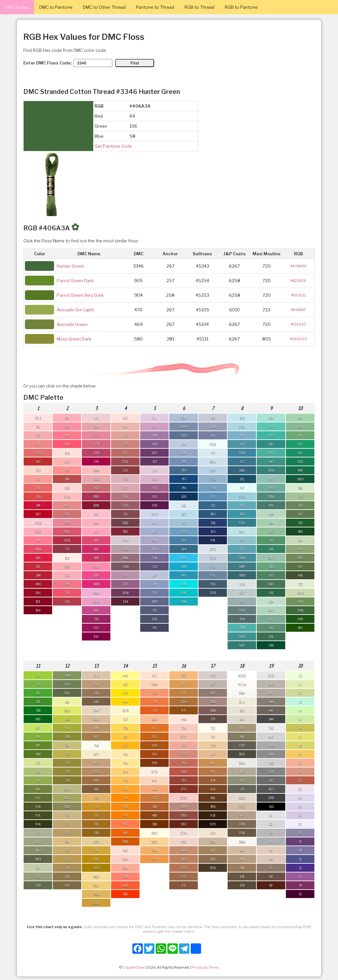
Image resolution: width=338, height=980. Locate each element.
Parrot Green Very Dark (80, 295)
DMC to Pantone (56, 7)
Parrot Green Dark (75, 281)
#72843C (298, 324)
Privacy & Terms (205, 967)
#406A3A (298, 266)
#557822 (299, 295)
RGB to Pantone (241, 7)
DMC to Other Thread (104, 7)
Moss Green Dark (74, 339)
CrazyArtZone (134, 967)
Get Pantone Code (113, 146)
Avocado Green (72, 324)
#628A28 (299, 281)
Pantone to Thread (155, 7)
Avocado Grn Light (75, 310)
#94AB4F (299, 310)
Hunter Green (70, 266)
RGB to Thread (199, 7)
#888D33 (299, 339)
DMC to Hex (17, 7)
